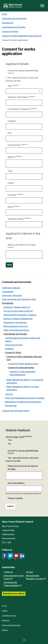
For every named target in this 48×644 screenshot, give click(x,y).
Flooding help (11, 406)
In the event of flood (14, 345)
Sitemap (5, 630)
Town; (10, 171)
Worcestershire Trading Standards (13, 584)
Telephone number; (19, 219)
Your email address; (16, 483)
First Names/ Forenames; (22, 109)
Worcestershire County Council (14, 577)
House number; (18, 145)
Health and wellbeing (11, 288)
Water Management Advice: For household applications (25, 381)
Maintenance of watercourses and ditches (23, 402)
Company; (12, 121)
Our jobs (30, 572)
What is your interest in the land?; (22, 246)
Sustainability (8, 292)
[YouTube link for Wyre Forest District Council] (16, 556)
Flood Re (9, 394)
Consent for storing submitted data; (23, 72)
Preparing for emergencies (15, 323)
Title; (13, 86)
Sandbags (9, 349)
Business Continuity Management (18, 319)
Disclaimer (6, 620)
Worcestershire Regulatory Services (36, 577)
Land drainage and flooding (15, 334)
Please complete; (15, 498)
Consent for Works (13, 353)
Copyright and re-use (9, 616)
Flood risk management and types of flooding (25, 398)
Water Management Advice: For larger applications (23, 388)
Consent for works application (21, 368)
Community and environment (17, 282)
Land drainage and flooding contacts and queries (22, 340)
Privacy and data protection (11, 625)
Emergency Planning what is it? (17, 307)
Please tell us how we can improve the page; (23, 468)
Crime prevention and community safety (19, 299)
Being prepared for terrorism (16, 326)
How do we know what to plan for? (18, 311)
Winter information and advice (16, 330)
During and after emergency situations (20, 315)
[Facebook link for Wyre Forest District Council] (4, 556)
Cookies (5, 611)
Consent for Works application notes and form (24, 358)
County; (11, 183)
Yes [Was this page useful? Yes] (9, 440)
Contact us (8, 572)
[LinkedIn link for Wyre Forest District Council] (22, 556)
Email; (14, 207)
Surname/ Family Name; (21, 97)
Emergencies (8, 303)
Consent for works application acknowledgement (23, 373)
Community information (12, 296)
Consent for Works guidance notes (23, 364)
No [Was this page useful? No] (8, 444)
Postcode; (15, 195)
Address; (15, 157)
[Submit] (10, 506)
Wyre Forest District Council (13, 6)
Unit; (10, 133)
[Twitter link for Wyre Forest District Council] (10, 556)
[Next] (9, 265)
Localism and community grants (16, 411)
